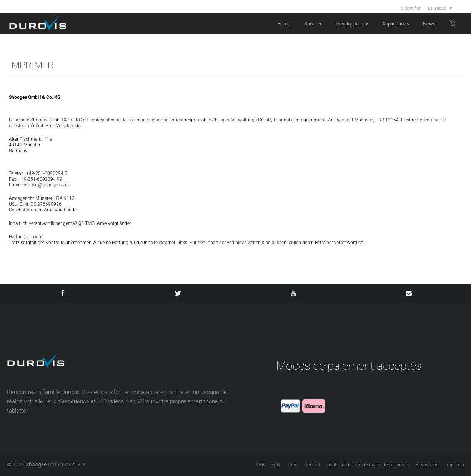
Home (284, 24)
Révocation (427, 465)
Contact (312, 465)
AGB (260, 465)
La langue (440, 8)
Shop (313, 24)
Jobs (292, 465)
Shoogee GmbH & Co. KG (55, 464)
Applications (396, 24)
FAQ (276, 465)
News (429, 24)
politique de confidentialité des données (368, 465)
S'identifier (411, 8)
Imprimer (455, 465)
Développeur (352, 24)
